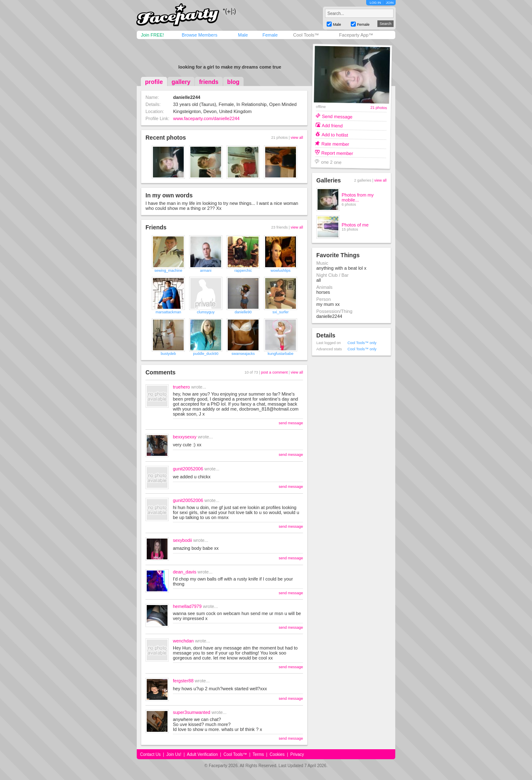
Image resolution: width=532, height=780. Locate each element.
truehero (181, 387)
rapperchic (243, 271)
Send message (337, 116)
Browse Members (199, 35)
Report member (337, 153)
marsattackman (168, 312)
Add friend (332, 125)
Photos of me (355, 225)
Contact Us (150, 754)
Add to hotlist (335, 134)
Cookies (277, 754)
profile (154, 82)
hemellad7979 (187, 606)
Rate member (335, 144)
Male (243, 35)
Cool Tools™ (306, 35)
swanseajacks (243, 354)
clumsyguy (206, 312)
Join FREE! (153, 35)
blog (234, 82)
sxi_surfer (280, 312)
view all (297, 138)
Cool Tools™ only (362, 343)
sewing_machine (168, 271)
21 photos (379, 108)
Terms (258, 754)
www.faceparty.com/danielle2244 (206, 118)
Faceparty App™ (356, 35)
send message (291, 423)
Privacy (297, 754)
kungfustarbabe (281, 354)
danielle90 (243, 312)
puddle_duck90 (206, 354)
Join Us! (174, 754)
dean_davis (185, 572)
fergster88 (183, 681)
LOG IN (375, 3)
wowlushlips (281, 271)
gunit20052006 (188, 469)
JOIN (390, 3)
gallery (181, 82)
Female (270, 35)
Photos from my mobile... (358, 197)
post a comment (274, 372)
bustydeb (169, 354)
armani (206, 271)
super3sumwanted (192, 712)
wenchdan (183, 641)
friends (209, 82)
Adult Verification (202, 754)
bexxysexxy (185, 437)
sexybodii (182, 540)
